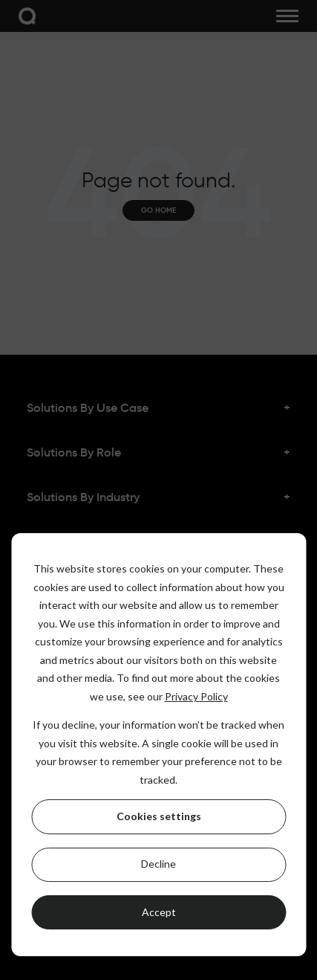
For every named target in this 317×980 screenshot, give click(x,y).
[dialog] (158, 745)
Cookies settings (159, 816)
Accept (159, 912)
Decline (158, 864)
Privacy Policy (196, 696)
